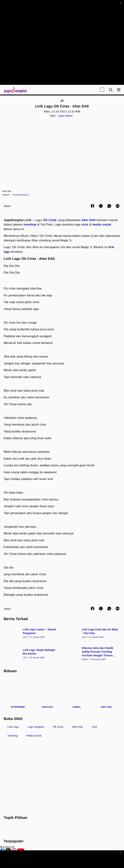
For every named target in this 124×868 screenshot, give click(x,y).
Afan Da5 (78, 727)
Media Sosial (34, 736)
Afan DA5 (89, 220)
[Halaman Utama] (15, 90)
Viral (95, 727)
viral (85, 225)
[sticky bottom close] (121, 853)
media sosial (102, 225)
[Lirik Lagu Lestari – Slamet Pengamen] (33, 633)
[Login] (102, 90)
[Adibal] (77, 693)
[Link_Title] (62, 101)
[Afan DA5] (47, 693)
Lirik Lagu (13, 727)
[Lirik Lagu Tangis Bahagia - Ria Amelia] (33, 653)
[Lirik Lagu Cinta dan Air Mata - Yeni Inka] (91, 633)
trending (30, 225)
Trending (13, 736)
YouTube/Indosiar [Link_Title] (21, 195)
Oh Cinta (50, 220)
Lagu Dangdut (36, 727)
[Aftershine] (18, 693)
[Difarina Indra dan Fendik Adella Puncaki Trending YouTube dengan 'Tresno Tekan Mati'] (91, 653)
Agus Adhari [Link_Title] (66, 116)
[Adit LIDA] (106, 693)
